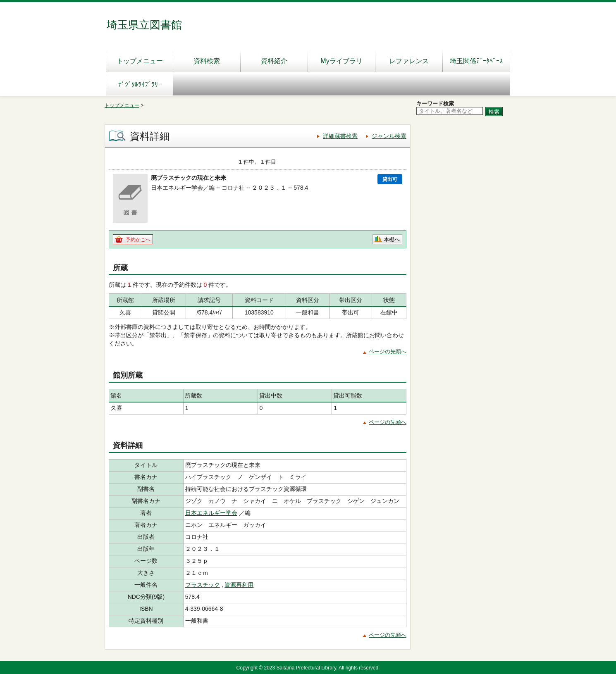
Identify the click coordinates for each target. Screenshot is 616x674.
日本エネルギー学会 (211, 513)
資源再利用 (239, 585)
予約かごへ (138, 240)
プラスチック (203, 585)
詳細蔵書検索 (340, 136)
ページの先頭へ (388, 351)
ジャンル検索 (389, 136)
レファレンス (409, 61)
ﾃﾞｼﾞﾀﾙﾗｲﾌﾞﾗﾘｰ (140, 85)
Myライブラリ (341, 61)
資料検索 (207, 61)
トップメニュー (140, 61)
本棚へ (392, 239)
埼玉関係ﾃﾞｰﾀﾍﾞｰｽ (476, 61)
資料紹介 (274, 61)
